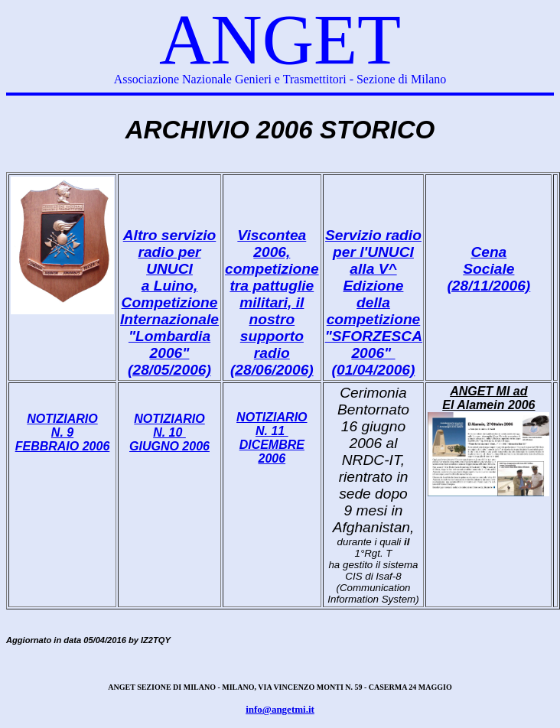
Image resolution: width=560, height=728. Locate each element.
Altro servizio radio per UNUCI (170, 252)
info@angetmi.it (280, 709)
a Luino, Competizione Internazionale (169, 302)
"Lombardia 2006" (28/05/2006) (169, 353)
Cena (488, 252)
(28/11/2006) (488, 286)
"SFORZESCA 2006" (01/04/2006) (374, 353)
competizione (374, 319)
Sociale (488, 269)
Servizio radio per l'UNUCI (373, 244)
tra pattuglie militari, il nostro (272, 302)
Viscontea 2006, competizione (272, 252)
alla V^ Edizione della (374, 286)
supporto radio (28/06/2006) (272, 353)
